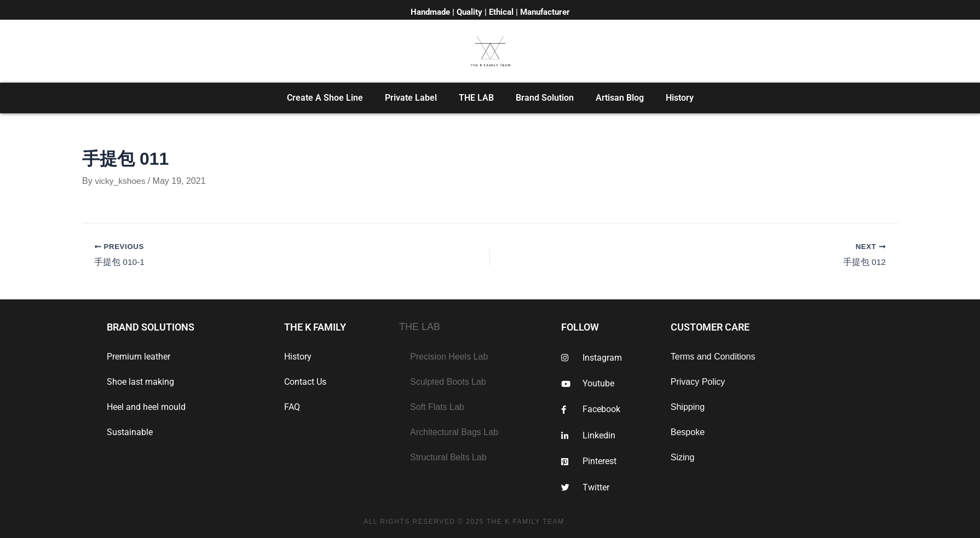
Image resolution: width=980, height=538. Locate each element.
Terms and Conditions (713, 357)
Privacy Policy (698, 382)
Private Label (411, 98)
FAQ (292, 407)
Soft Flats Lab (437, 407)
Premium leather (139, 357)
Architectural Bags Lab (454, 432)
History (680, 98)
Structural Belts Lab (448, 457)
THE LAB (476, 98)
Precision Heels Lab (449, 357)
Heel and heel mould (146, 407)
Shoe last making (140, 382)
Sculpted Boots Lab (448, 382)
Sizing (683, 457)
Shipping (688, 407)
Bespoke (688, 432)
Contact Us (305, 382)
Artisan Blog (620, 98)
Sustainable (130, 432)
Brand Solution (545, 98)
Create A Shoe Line (325, 98)
